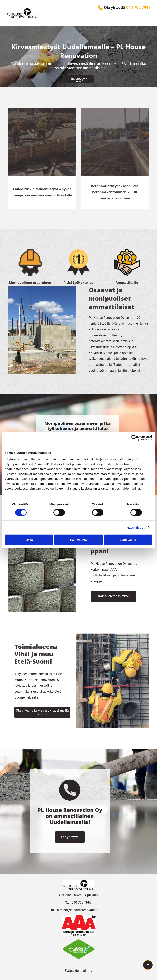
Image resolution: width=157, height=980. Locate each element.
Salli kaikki (128, 540)
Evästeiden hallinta (78, 971)
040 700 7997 (82, 903)
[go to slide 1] (77, 82)
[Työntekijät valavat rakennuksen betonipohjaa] (42, 142)
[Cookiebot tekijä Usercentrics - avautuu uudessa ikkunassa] (134, 438)
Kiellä (29, 540)
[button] (148, 19)
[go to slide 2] (80, 82)
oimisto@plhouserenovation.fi (79, 910)
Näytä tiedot (136, 527)
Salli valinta (79, 540)
